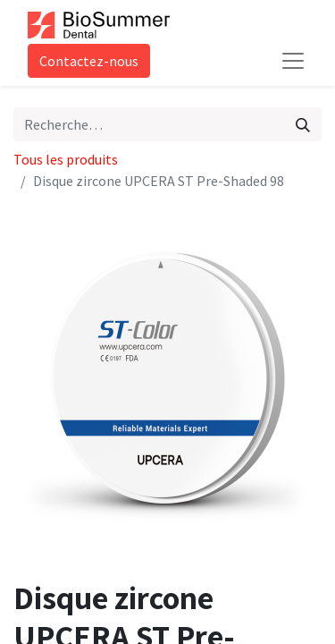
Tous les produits (66, 159)
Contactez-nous (89, 61)
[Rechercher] (303, 124)
